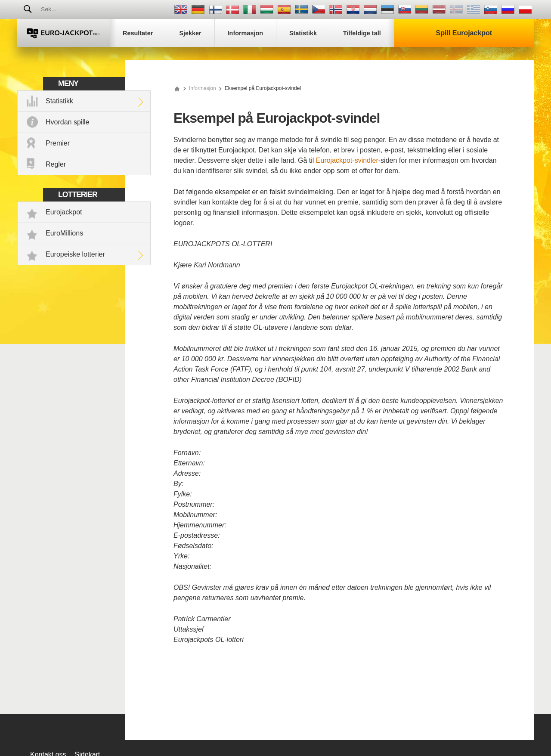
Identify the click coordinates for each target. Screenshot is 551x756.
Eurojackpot (64, 212)
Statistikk (59, 101)
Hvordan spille (67, 122)
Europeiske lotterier (75, 254)
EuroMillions (64, 233)
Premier (58, 143)
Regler (56, 164)
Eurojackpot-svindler (347, 160)
